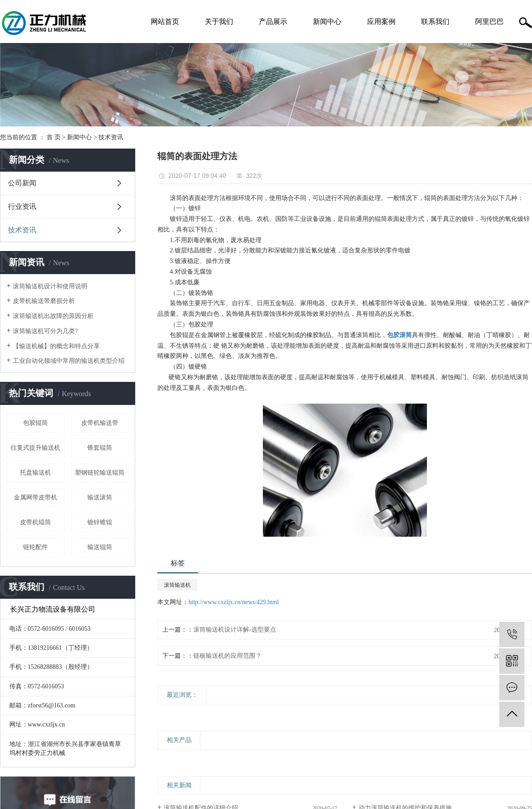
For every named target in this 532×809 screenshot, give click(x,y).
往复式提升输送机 (35, 448)
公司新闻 (22, 183)
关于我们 (219, 22)
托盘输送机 (35, 473)
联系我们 (435, 22)
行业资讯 (22, 206)
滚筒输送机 (177, 585)
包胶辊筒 (35, 423)
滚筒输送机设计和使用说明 (50, 286)
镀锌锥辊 (100, 522)
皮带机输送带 (100, 423)
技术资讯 (111, 137)
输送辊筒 (100, 547)
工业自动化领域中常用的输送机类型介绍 (69, 361)
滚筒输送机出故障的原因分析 (53, 316)
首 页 (54, 137)
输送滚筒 (100, 497)
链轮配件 (35, 547)
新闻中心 (327, 22)
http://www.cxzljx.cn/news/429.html (234, 602)
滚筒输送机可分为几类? (45, 331)
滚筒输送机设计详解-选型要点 (235, 630)
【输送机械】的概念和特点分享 (56, 346)
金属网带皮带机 (35, 497)
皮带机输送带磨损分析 (44, 301)
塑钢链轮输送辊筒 (100, 473)
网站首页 (165, 22)
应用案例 (381, 22)
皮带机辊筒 (35, 522)
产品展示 (273, 22)
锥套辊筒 (100, 448)
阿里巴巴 (489, 22)
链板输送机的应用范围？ (227, 656)
